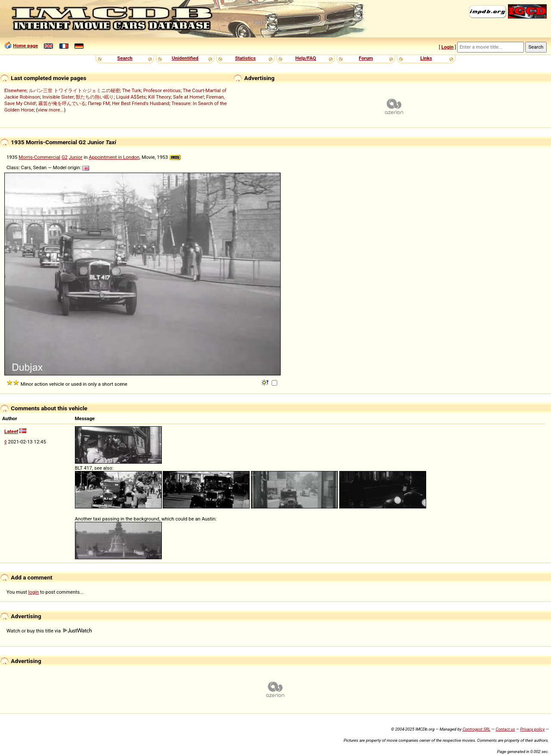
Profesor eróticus (162, 90)
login (34, 592)
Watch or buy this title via (49, 631)
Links (426, 58)
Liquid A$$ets (131, 97)
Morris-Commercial (39, 157)
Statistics (245, 58)
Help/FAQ (306, 58)
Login (447, 47)
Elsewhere (15, 90)
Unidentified (185, 58)
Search (125, 58)
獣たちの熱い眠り (95, 97)
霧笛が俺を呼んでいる (62, 103)
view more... (51, 110)
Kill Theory (159, 97)
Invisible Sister (58, 97)
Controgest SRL (476, 729)
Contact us (505, 729)
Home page (25, 46)
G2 (65, 157)
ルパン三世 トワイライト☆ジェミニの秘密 (74, 90)
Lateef (11, 431)
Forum (366, 58)
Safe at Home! (189, 97)
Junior (76, 157)
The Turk (132, 90)
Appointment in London (114, 157)
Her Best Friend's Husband (141, 103)
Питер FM (99, 103)
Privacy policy (532, 729)
